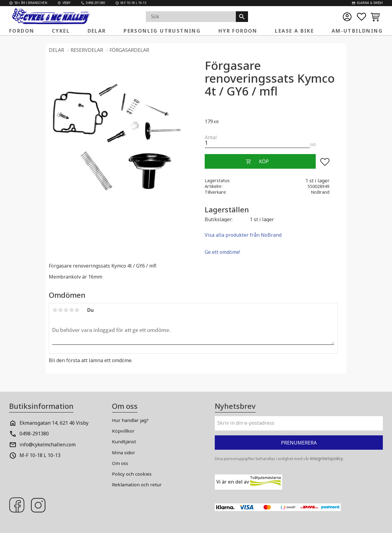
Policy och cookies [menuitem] (132, 474)
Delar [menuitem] (97, 31)
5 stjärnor (77, 310)
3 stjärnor (66, 310)
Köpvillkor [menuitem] (123, 431)
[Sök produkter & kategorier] (191, 17)
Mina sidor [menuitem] (124, 452)
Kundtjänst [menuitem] (124, 441)
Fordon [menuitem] (22, 31)
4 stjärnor (71, 310)
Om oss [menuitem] (120, 463)
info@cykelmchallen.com (48, 445)
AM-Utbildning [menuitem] (357, 31)
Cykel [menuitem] (61, 31)
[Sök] (242, 17)
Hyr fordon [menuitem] (238, 31)
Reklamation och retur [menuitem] (137, 484)
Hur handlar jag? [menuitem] (130, 420)
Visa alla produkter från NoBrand (243, 235)
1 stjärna (55, 310)
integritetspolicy (326, 458)
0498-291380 (34, 434)
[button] (361, 17)
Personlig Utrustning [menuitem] (162, 31)
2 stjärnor (60, 310)
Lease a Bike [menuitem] (294, 31)
